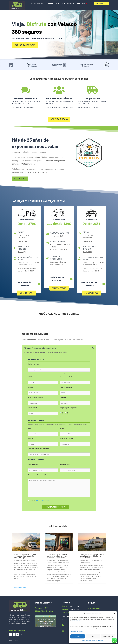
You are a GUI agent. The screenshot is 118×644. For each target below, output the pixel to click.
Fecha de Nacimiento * (67, 387)
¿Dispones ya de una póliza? (68, 408)
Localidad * (63, 397)
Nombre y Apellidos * (34, 364)
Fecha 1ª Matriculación (66, 438)
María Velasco (19, 560)
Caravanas (59, 4)
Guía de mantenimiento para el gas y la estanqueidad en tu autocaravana (92, 556)
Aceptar (78, 636)
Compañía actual (33, 464)
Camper (50, 4)
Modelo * (62, 428)
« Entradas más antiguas (19, 587)
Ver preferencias (108, 636)
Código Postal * (32, 408)
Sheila (50, 560)
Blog (78, 4)
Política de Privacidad (98, 641)
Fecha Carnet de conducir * (36, 397)
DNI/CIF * (30, 377)
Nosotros (71, 4)
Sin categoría (66, 563)
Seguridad (55, 563)
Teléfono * (31, 387)
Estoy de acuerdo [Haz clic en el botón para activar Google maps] (46, 627)
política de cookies (76, 621)
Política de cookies (87, 641)
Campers (49, 563)
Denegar (93, 636)
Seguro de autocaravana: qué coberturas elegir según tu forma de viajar (25, 556)
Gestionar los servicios (77, 631)
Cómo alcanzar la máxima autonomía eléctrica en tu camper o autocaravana (57, 556)
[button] (114, 614)
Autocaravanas (37, 4)
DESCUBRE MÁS (20, 179)
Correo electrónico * (66, 377)
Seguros (33, 560)
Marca (29, 428)
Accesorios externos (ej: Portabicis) (39, 449)
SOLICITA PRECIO (100, 3)
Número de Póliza (65, 464)
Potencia (30, 438)
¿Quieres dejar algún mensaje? (37, 475)
